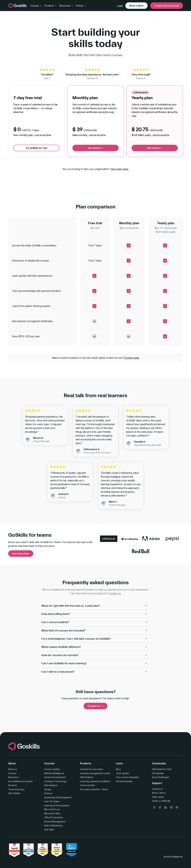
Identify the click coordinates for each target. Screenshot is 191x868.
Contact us (95, 706)
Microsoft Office (52, 813)
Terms (11, 789)
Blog (118, 769)
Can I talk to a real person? (94, 672)
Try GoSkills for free (37, 148)
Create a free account (167, 6)
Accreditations (15, 781)
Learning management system (95, 773)
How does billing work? (94, 614)
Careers (12, 773)
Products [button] (51, 6)
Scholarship (158, 773)
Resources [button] (66, 6)
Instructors (13, 777)
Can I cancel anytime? (94, 622)
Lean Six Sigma (52, 801)
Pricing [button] (81, 6)
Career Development (55, 777)
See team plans (21, 554)
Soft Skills (49, 830)
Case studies (123, 773)
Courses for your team (92, 769)
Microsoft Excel (52, 809)
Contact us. (115, 593)
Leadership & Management (58, 797)
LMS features (87, 777)
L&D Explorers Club (162, 769)
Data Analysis (51, 785)
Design (48, 789)
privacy (21, 789)
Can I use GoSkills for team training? (94, 663)
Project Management (55, 822)
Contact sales (132, 358)
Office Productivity (54, 817)
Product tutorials (124, 781)
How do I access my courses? (94, 655)
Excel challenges (161, 777)
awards (29, 781)
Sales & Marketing (53, 825)
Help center (158, 797)
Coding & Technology (55, 781)
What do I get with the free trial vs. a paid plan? (94, 606)
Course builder (88, 785)
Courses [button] (36, 6)
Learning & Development (57, 805)
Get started (95, 148)
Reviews (13, 785)
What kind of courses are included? (94, 630)
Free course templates (128, 777)
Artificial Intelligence (54, 773)
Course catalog (52, 769)
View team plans (120, 169)
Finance (48, 793)
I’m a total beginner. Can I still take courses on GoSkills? (94, 639)
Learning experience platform (95, 781)
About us (13, 769)
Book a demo (137, 6)
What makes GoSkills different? (94, 647)
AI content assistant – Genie (94, 789)
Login (120, 6)
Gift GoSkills (14, 793)
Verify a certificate (161, 801)
